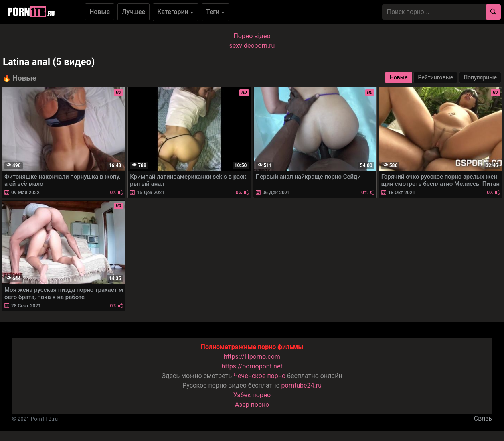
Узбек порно (252, 395)
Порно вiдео (252, 36)
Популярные (480, 77)
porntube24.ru (302, 385)
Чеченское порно (259, 376)
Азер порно (252, 405)
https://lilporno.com (252, 357)
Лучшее (134, 12)
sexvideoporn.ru (252, 46)
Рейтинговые (435, 77)
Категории (176, 12)
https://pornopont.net (252, 366)
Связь (483, 418)
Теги (216, 12)
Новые (100, 12)
